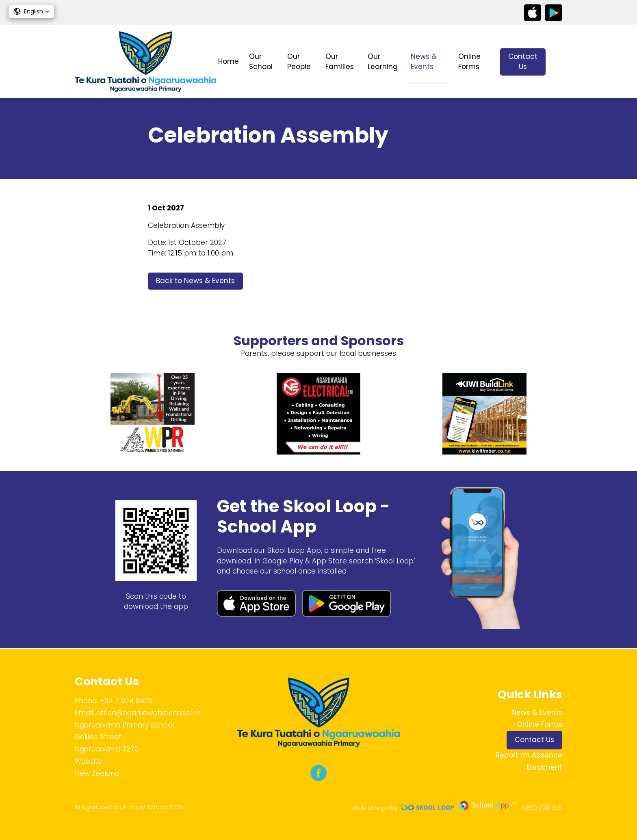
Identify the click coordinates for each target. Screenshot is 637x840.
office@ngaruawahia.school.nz (148, 713)
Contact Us (523, 62)
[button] (31, 11)
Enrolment (545, 767)
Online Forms (469, 62)
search (558, 62)
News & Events (424, 62)
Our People (299, 62)
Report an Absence (529, 755)
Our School (261, 62)
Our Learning (383, 62)
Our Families (340, 62)
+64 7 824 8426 (126, 701)
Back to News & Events (195, 281)
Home (229, 61)
